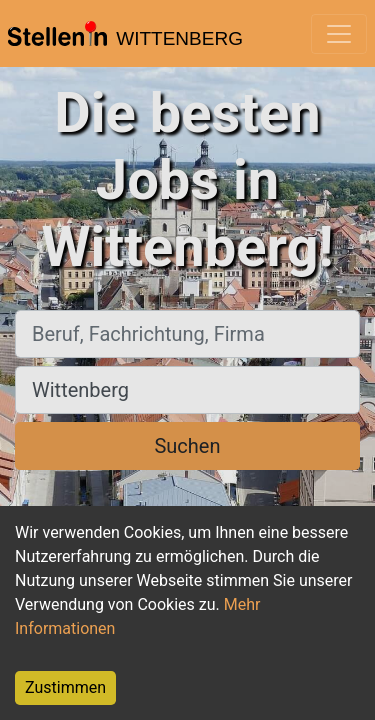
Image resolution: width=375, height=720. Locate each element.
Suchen (187, 446)
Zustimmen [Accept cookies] (65, 687)
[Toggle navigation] (339, 34)
